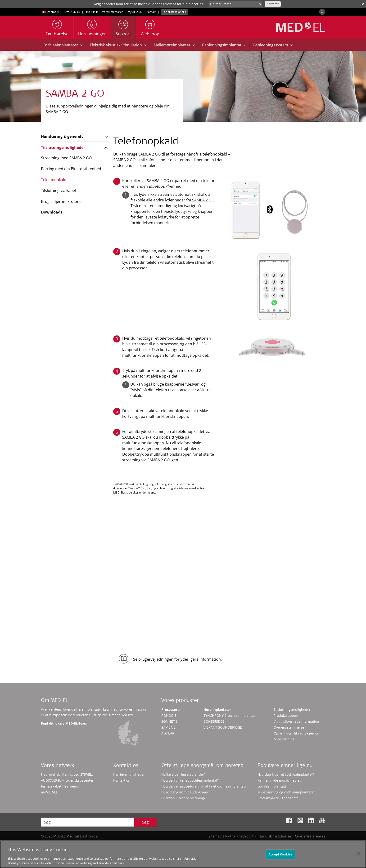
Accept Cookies (280, 856)
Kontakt (151, 12)
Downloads (52, 212)
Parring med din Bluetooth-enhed (71, 169)
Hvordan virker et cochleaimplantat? (190, 780)
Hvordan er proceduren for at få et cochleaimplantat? (204, 786)
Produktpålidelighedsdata (278, 798)
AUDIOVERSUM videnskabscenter (67, 780)
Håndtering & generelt (62, 136)
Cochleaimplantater (63, 45)
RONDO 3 (169, 715)
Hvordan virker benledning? (183, 798)
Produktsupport (286, 715)
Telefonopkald (54, 180)
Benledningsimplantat (224, 45)
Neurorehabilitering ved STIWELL (67, 774)
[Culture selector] (236, 4)
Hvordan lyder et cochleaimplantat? (286, 774)
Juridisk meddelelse (276, 836)
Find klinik (91, 12)
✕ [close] (363, 4)
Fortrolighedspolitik (241, 836)
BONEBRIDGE (214, 721)
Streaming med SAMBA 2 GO (66, 158)
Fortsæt (273, 4)
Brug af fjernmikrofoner (62, 201)
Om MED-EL (72, 12)
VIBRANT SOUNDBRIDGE (223, 727)
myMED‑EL (135, 12)
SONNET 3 (169, 721)
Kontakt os (122, 780)
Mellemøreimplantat (174, 45)
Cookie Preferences (310, 836)
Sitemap (215, 836)
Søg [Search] (145, 822)
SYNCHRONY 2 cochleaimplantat (229, 715)
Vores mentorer (113, 12)
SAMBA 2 (168, 727)
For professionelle (174, 12)
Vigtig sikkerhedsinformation (296, 721)
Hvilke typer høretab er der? (183, 774)
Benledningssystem (273, 45)
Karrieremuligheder (129, 774)
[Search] (322, 12)
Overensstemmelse (289, 727)
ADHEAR (168, 733)
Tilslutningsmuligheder (63, 147)
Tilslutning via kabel (58, 191)
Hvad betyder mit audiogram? (185, 792)
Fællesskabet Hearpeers (60, 786)
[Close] (358, 856)
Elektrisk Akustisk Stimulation (118, 45)
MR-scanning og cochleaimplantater (286, 792)
